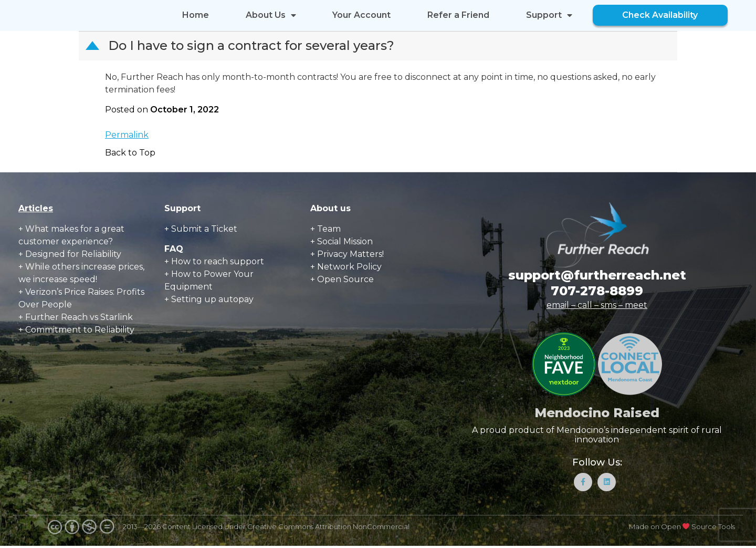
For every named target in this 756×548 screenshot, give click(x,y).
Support (549, 15)
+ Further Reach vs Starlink (76, 317)
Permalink (127, 135)
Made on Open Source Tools (682, 529)
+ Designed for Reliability (70, 254)
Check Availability (660, 15)
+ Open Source (342, 279)
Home (196, 15)
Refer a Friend (458, 15)
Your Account (361, 15)
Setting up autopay (212, 299)
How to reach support (218, 261)
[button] (379, 46)
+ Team (325, 229)
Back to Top (130, 153)
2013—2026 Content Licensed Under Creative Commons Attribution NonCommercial (266, 529)
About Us (271, 15)
